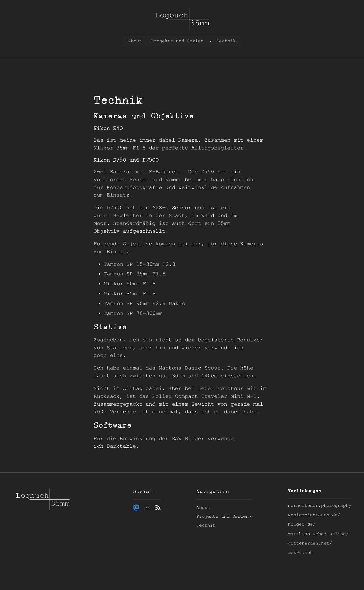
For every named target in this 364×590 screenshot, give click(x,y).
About (135, 41)
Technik (226, 41)
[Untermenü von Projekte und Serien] (211, 41)
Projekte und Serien (177, 41)
